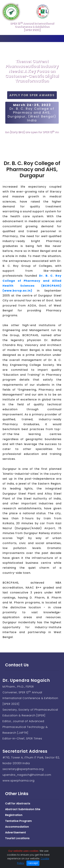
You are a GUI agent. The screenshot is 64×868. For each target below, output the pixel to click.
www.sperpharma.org (19, 781)
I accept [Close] (33, 863)
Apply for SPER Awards (32, 95)
